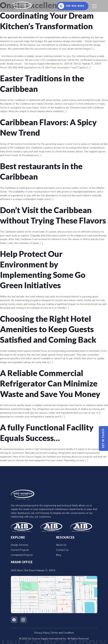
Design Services (20, 545)
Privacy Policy (42, 633)
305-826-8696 (71, 6)
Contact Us (62, 550)
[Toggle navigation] (95, 6)
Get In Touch (103, 438)
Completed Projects (22, 555)
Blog (59, 555)
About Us (61, 545)
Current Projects (20, 550)
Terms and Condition (62, 633)
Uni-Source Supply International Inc (47, 639)
